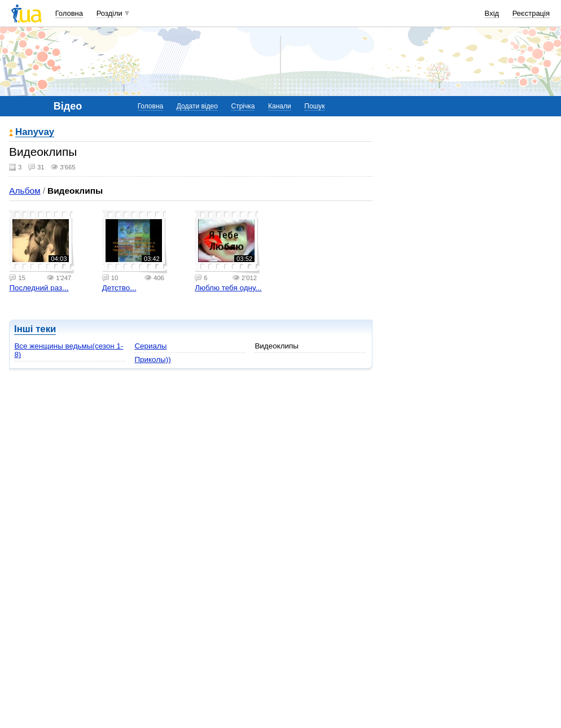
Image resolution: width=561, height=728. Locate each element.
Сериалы (150, 346)
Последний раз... (39, 288)
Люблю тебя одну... (228, 288)
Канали (280, 106)
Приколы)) (152, 359)
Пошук (314, 106)
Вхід (492, 13)
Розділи (109, 13)
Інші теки (35, 329)
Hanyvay (35, 132)
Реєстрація (531, 13)
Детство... (119, 288)
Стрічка (243, 106)
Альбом (25, 191)
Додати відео (197, 106)
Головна (69, 13)
